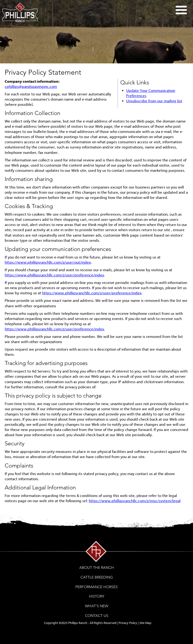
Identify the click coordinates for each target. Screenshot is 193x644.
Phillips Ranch (78, 623)
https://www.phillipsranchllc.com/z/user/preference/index (54, 275)
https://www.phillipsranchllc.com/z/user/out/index (48, 262)
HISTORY (97, 596)
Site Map (145, 623)
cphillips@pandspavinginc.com (31, 87)
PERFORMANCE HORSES (96, 587)
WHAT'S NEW (97, 606)
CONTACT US (97, 616)
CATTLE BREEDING (97, 577)
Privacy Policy (128, 623)
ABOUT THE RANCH (97, 568)
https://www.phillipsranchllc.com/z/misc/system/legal (135, 501)
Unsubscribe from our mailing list (154, 101)
